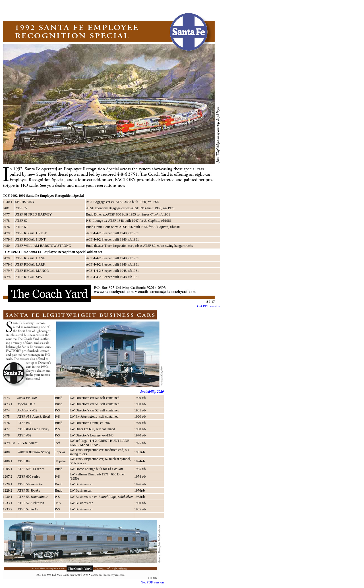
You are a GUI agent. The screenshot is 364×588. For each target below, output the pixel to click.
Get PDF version (209, 306)
